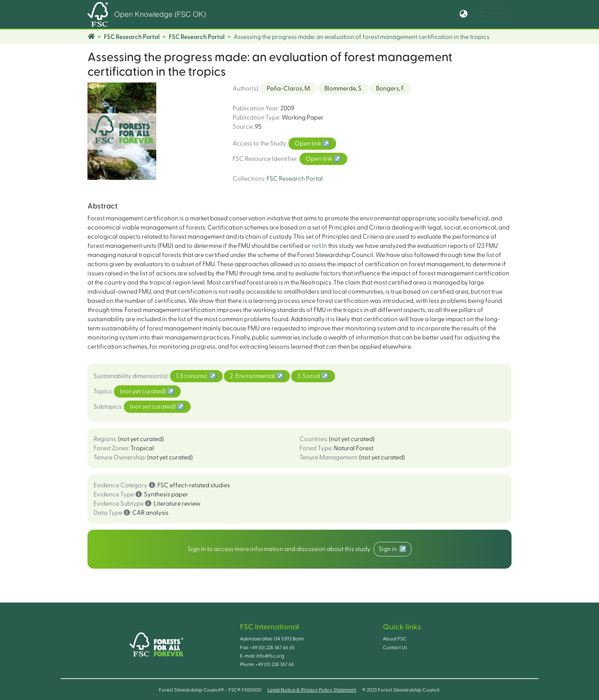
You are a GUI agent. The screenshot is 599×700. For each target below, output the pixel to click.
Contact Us (395, 648)
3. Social (309, 376)
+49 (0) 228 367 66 (275, 664)
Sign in (389, 549)
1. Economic (193, 376)
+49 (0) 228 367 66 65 (272, 648)
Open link (308, 144)
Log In (492, 14)
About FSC (395, 639)
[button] (464, 15)
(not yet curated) (143, 391)
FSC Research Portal (132, 37)
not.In (319, 246)
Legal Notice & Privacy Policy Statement (312, 690)
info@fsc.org (270, 656)
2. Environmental (253, 376)
